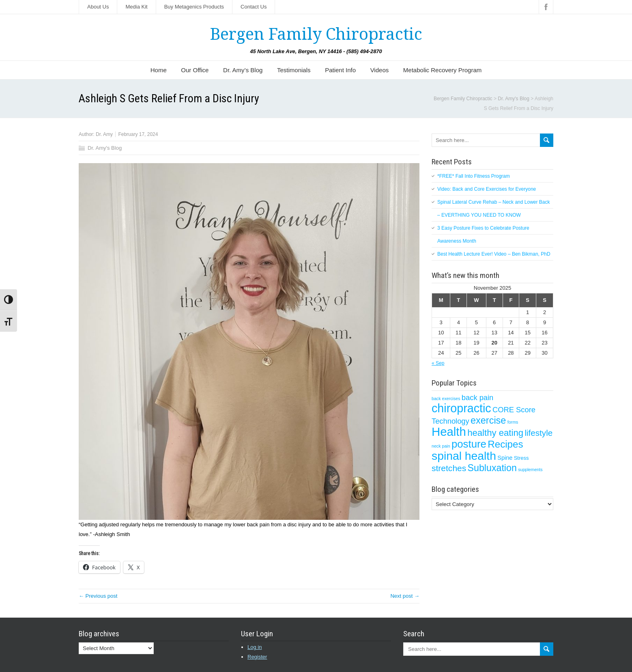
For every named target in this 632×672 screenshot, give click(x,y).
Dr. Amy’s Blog (243, 70)
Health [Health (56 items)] (449, 432)
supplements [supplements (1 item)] (530, 470)
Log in (255, 647)
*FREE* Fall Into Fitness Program (474, 176)
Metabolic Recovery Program (442, 70)
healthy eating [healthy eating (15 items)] (495, 433)
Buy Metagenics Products (194, 7)
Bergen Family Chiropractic (316, 34)
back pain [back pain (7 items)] (477, 397)
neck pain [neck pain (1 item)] (441, 446)
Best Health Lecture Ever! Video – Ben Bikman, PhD (494, 254)
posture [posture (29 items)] (469, 444)
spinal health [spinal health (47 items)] (464, 456)
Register (257, 657)
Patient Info (340, 70)
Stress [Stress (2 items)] (521, 458)
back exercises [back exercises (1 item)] (446, 398)
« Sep (438, 363)
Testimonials (294, 70)
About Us (98, 7)
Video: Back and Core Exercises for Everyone (487, 189)
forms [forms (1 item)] (513, 422)
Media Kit (136, 7)
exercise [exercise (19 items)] (488, 420)
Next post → (405, 596)
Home (159, 70)
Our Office (195, 70)
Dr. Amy (104, 134)
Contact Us (254, 7)
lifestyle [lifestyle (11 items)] (538, 433)
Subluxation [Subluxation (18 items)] (492, 468)
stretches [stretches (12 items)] (449, 468)
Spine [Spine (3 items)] (505, 458)
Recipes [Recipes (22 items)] (505, 444)
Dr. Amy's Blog (105, 148)
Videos (380, 70)
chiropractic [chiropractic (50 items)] (461, 408)
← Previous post (98, 596)
